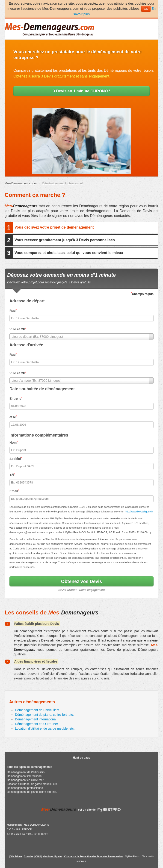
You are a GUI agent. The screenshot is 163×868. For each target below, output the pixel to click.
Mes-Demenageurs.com (21, 183)
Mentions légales (52, 856)
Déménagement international (36, 719)
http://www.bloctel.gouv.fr (139, 511)
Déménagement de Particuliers (37, 710)
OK (146, 9)
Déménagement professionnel (25, 788)
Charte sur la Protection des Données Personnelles (94, 856)
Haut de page (81, 758)
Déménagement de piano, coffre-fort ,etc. (44, 715)
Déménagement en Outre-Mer (37, 724)
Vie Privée (16, 856)
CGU (38, 856)
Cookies (29, 856)
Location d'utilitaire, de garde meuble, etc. (45, 728)
